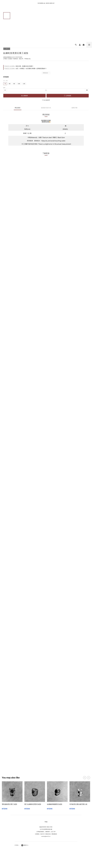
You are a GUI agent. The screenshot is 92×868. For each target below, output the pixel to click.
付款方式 (42, 834)
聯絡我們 (47, 832)
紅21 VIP (53, 832)
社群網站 (37, 834)
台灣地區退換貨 (40, 832)
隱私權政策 (54, 834)
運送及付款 (48, 834)
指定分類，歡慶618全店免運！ (19, 66)
